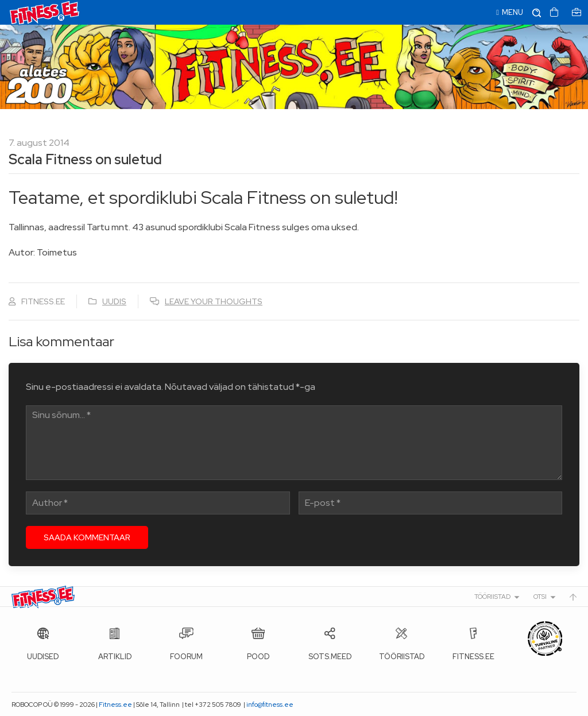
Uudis (114, 301)
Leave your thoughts (214, 301)
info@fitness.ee (270, 705)
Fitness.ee (115, 705)
